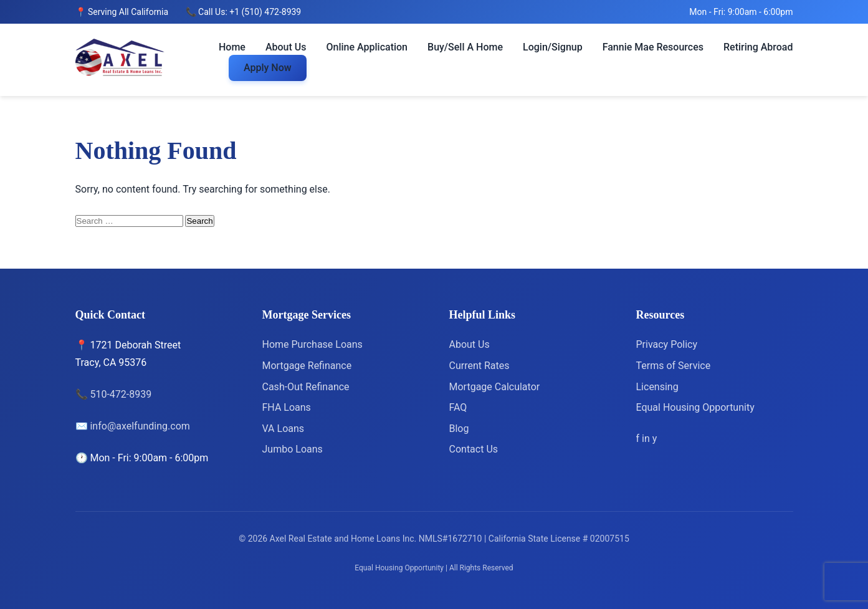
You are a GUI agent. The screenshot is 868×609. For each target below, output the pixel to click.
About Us (286, 47)
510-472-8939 (121, 394)
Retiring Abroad (758, 47)
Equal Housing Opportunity (695, 407)
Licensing (657, 387)
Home (232, 47)
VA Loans (284, 429)
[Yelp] (655, 439)
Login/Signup (553, 47)
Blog (459, 429)
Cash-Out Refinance (306, 387)
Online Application (367, 47)
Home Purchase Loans (312, 344)
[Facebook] (639, 439)
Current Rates (479, 366)
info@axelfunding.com (140, 426)
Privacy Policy (667, 344)
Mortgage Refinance (307, 366)
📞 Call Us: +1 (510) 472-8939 (244, 12)
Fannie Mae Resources (653, 47)
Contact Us (474, 449)
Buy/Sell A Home (465, 47)
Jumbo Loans (293, 449)
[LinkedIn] (647, 439)
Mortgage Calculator (495, 387)
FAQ (458, 407)
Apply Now (268, 68)
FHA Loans (287, 407)
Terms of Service (674, 366)
